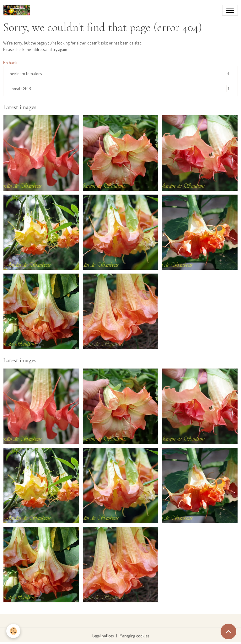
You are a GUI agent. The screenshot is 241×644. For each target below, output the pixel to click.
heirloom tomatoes (120, 73)
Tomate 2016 (120, 89)
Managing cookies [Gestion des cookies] (134, 636)
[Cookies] (13, 631)
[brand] (18, 10)
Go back (10, 63)
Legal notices (103, 636)
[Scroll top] (228, 631)
